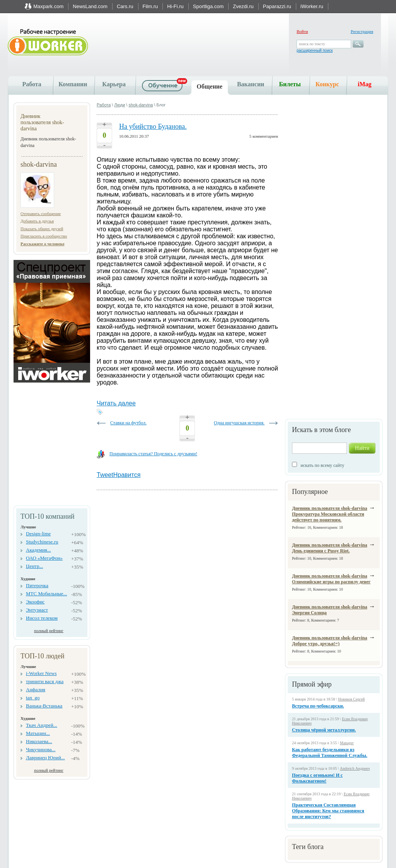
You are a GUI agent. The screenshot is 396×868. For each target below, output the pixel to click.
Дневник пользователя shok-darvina (330, 508)
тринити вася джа (45, 681)
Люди (119, 105)
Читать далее (116, 403)
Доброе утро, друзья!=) (316, 644)
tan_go (33, 698)
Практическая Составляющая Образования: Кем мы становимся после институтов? (328, 811)
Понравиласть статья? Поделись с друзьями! (153, 454)
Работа (32, 84)
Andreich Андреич (355, 768)
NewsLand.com (90, 6)
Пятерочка (37, 585)
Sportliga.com (208, 6)
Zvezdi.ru (243, 6)
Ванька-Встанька (44, 706)
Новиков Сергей (351, 699)
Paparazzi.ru (277, 6)
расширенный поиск (315, 50)
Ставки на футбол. (128, 423)
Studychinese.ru (42, 542)
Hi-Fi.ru (175, 6)
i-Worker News (41, 673)
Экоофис (35, 602)
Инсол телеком (42, 618)
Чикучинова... (41, 749)
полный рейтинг (49, 630)
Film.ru (150, 6)
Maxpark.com (48, 6)
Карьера (114, 84)
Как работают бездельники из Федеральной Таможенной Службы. (330, 753)
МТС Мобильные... (46, 594)
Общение (210, 86)
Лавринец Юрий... (45, 758)
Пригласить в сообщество (44, 236)
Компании (73, 84)
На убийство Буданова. (153, 126)
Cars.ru (125, 6)
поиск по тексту (312, 44)
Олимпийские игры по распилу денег (331, 582)
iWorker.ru (312, 6)
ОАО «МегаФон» (44, 558)
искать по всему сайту (322, 465)
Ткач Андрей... (42, 725)
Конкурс (327, 84)
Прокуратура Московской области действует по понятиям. (328, 517)
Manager (347, 743)
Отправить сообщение (41, 214)
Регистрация (362, 31)
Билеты (290, 84)
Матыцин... (38, 733)
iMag (365, 84)
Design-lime (38, 534)
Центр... (34, 566)
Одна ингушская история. (239, 423)
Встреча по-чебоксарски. (318, 706)
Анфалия (36, 689)
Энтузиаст (37, 610)
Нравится (127, 475)
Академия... (38, 550)
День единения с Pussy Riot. (321, 551)
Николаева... (39, 741)
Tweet (105, 475)
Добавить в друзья (37, 221)
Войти (302, 31)
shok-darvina (141, 105)
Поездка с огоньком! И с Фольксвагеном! (317, 778)
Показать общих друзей (42, 229)
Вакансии (251, 84)
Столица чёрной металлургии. (324, 730)
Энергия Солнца (309, 613)
